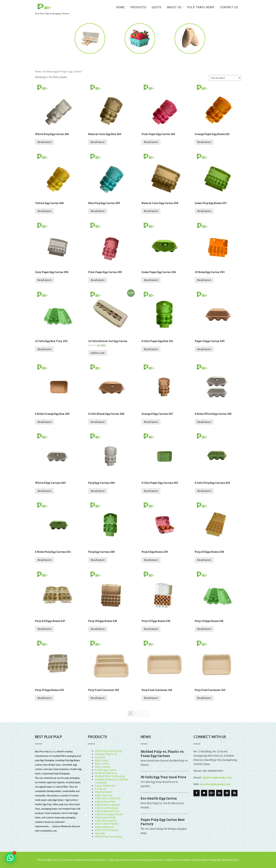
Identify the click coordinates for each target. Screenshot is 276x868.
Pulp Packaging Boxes (109, 814)
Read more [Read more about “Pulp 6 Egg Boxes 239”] (151, 560)
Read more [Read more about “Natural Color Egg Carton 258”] (151, 211)
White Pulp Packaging (109, 836)
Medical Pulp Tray (106, 773)
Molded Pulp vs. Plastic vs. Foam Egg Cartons (162, 754)
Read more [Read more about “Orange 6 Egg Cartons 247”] (151, 422)
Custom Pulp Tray (106, 754)
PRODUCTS (139, 7)
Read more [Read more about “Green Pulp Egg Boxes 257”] (204, 211)
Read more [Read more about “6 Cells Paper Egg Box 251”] (151, 349)
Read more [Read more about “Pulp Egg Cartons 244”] (98, 491)
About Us (175, 7)
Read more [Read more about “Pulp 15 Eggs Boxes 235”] (151, 629)
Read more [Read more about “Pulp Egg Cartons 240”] (98, 560)
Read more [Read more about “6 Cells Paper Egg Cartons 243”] (151, 491)
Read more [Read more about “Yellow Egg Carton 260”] (45, 211)
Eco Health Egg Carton (159, 798)
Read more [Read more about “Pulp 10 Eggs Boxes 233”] (45, 698)
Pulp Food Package (107, 808)
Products (101, 789)
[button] (10, 858)
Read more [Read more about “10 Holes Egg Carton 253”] (204, 280)
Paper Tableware (105, 786)
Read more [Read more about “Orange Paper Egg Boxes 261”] (204, 142)
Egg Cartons (103, 767)
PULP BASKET (104, 792)
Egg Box (100, 757)
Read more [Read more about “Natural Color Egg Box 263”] (98, 142)
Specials (100, 833)
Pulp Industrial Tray (107, 811)
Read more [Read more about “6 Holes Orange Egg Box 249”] (45, 422)
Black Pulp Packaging (108, 751)
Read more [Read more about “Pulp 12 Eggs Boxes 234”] (204, 629)
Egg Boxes (101, 760)
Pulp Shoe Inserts (106, 821)
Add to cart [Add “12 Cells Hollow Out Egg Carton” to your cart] (98, 353)
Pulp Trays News (202, 7)
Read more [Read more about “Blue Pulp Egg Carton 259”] (98, 211)
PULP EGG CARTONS (108, 798)
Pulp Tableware (104, 827)
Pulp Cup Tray (104, 795)
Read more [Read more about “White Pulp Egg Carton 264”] (45, 142)
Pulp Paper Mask (105, 817)
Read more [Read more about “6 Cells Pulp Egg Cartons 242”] (204, 491)
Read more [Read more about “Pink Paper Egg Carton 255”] (98, 280)
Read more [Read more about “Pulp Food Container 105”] (98, 698)
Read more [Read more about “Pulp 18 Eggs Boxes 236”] (98, 629)
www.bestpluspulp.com (215, 784)
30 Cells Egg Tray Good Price (163, 777)
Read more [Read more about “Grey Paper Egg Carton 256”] (45, 280)
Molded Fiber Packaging (110, 776)
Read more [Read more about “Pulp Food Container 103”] (204, 698)
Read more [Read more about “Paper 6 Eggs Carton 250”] (204, 349)
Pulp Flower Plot (105, 802)
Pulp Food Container (108, 805)
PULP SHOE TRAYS (107, 824)
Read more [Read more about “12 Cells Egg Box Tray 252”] (45, 349)
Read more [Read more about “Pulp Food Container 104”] (151, 698)
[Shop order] (225, 78)
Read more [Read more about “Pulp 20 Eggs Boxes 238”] (204, 560)
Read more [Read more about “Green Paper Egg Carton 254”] (151, 280)
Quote (157, 7)
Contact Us (229, 7)
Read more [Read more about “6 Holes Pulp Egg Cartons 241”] (45, 560)
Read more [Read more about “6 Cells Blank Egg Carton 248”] (98, 422)
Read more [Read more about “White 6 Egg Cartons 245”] (45, 491)
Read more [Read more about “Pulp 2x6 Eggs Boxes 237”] (45, 629)
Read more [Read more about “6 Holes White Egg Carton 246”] (204, 422)
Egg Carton (102, 764)
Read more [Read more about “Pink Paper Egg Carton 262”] (151, 142)
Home (120, 7)
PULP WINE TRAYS (106, 830)
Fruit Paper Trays (106, 770)
